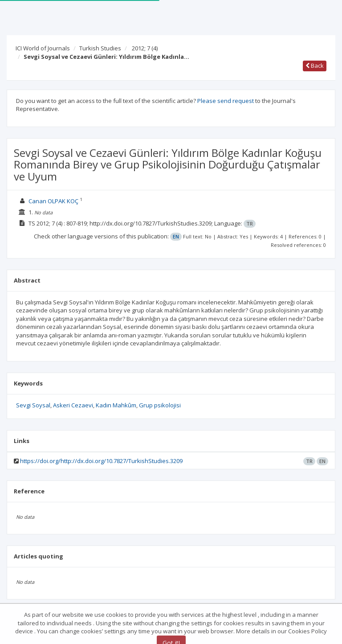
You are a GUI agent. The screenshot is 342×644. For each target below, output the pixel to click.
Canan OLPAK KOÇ (53, 201)
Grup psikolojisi (160, 405)
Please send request (226, 101)
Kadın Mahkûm (116, 405)
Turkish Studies (100, 48)
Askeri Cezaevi (73, 405)
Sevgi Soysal (33, 405)
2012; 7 (145, 48)
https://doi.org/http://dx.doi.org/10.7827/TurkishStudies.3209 (101, 461)
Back (315, 66)
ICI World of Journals (43, 48)
